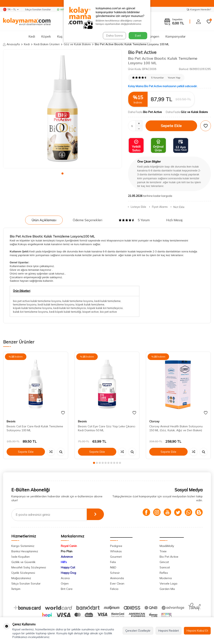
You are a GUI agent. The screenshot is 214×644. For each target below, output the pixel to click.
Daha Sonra (114, 36)
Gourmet (116, 557)
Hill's (64, 562)
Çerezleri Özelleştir (138, 631)
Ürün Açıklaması (44, 220)
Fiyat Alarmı (158, 207)
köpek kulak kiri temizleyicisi (105, 308)
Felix (113, 562)
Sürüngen (152, 36)
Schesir (115, 573)
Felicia (114, 589)
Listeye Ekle (137, 207)
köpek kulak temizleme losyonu (33, 308)
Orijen (65, 583)
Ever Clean (117, 583)
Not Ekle (178, 207)
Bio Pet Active (142, 52)
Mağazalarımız (21, 578)
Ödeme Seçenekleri (88, 220)
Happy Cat (68, 567)
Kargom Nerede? (199, 9)
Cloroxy (154, 421)
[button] (62, 173)
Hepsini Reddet (169, 631)
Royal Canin (69, 546)
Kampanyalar (175, 36)
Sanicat (165, 567)
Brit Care (67, 589)
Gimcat (164, 562)
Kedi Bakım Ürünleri (47, 44)
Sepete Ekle (171, 126)
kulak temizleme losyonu (78, 301)
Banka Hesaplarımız (25, 551)
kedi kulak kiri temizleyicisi (70, 308)
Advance (67, 557)
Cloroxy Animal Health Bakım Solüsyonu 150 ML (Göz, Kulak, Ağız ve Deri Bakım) (176, 428)
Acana (65, 578)
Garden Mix (167, 589)
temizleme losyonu (25, 304)
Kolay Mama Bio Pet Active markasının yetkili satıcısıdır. (163, 86)
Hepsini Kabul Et (197, 631)
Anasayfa (11, 44)
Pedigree (116, 546)
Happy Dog (68, 573)
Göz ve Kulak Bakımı (77, 44)
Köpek (46, 36)
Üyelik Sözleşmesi (23, 573)
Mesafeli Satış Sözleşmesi (29, 567)
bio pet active (108, 312)
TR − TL (11, 10)
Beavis (11, 421)
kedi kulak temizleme (108, 301)
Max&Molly (167, 546)
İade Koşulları (21, 557)
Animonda (117, 578)
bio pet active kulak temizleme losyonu (37, 301)
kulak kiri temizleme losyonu (31, 312)
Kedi (32, 36)
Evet (138, 36)
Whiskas (116, 551)
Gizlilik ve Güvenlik (23, 562)
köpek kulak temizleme (90, 304)
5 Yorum (134, 220)
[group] (62, 109)
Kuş (60, 36)
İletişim (16, 589)
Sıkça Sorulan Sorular (38, 9)
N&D (113, 567)
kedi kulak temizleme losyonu (56, 304)
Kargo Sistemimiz (23, 546)
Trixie (163, 551)
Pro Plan (67, 551)
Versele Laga (168, 583)
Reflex (164, 573)
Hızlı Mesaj (174, 220)
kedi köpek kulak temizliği (65, 312)
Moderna (166, 578)
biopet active (91, 312)
